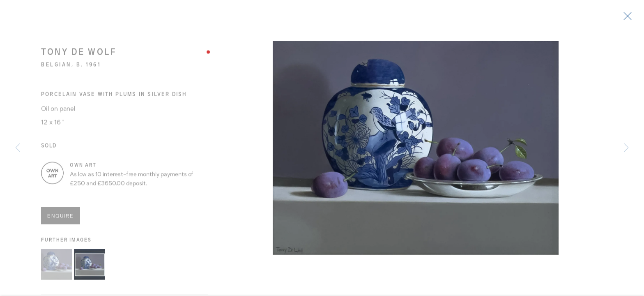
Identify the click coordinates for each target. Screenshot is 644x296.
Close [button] (632, 18)
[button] (56, 267)
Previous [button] (18, 148)
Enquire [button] (61, 219)
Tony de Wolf (79, 55)
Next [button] (626, 148)
